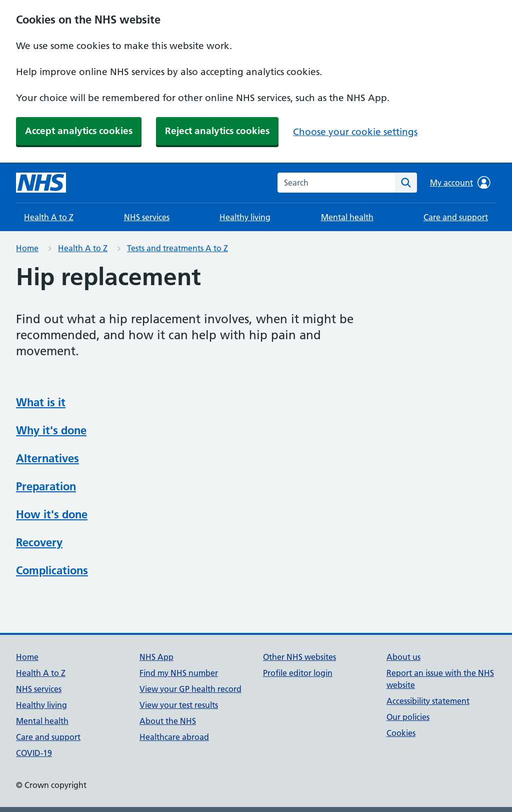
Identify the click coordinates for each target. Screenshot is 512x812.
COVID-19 (34, 753)
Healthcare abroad (174, 737)
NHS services (147, 217)
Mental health (347, 217)
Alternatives (47, 458)
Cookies (401, 733)
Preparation (46, 486)
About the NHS (168, 721)
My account (460, 183)
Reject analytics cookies (217, 131)
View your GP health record (190, 689)
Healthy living (245, 217)
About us (403, 657)
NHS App (156, 657)
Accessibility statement (428, 701)
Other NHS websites (299, 657)
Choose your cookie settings (355, 132)
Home (27, 248)
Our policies (408, 717)
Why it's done (51, 430)
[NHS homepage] (41, 183)
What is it (41, 402)
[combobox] (336, 183)
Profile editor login (298, 673)
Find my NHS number (179, 673)
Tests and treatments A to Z (177, 248)
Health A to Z (49, 217)
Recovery (39, 542)
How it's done (52, 514)
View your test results (179, 705)
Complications (52, 570)
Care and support (456, 217)
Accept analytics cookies (79, 131)
